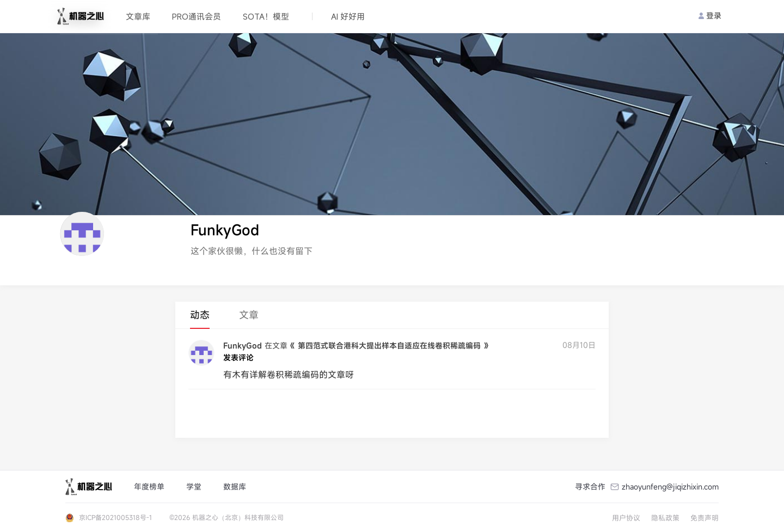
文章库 (138, 16)
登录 (710, 16)
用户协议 (626, 518)
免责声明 (705, 518)
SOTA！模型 (266, 16)
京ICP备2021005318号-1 (115, 517)
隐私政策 (665, 518)
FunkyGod (243, 346)
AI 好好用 (348, 16)
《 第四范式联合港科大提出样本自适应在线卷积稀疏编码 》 (389, 346)
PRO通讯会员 (197, 16)
